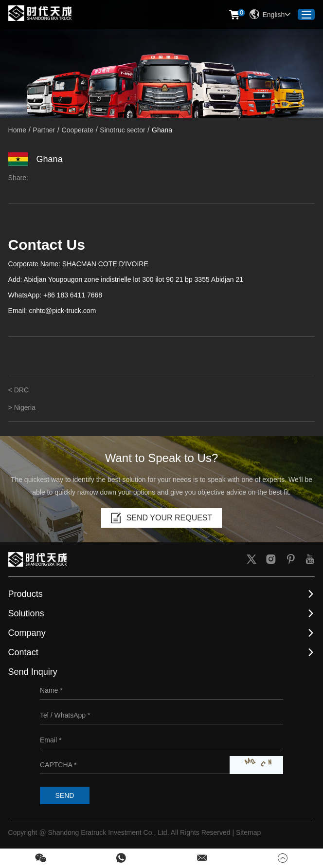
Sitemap (248, 832)
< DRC (18, 390)
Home (17, 130)
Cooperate (78, 130)
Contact (23, 652)
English (270, 15)
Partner (44, 130)
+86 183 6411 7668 (73, 295)
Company (27, 633)
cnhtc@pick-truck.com (62, 311)
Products (26, 594)
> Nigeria (22, 407)
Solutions (26, 613)
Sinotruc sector (122, 130)
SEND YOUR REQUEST (162, 518)
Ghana (162, 130)
